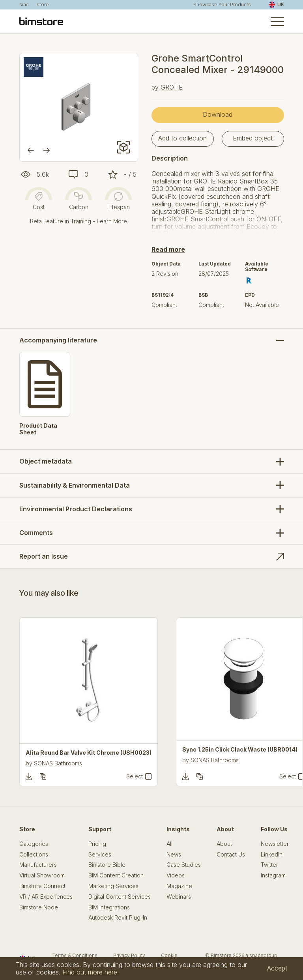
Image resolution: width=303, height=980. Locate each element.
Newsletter (275, 844)
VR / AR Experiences (46, 897)
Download (218, 114)
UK (276, 5)
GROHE (172, 87)
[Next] (47, 150)
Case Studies (184, 865)
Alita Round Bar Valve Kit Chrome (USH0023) (89, 753)
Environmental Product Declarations (76, 509)
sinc (24, 5)
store (43, 5)
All (169, 844)
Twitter (269, 865)
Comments (36, 533)
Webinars (179, 897)
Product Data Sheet (38, 429)
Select (135, 776)
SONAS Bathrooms (58, 763)
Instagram (273, 875)
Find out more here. (91, 972)
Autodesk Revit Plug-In (118, 918)
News (174, 855)
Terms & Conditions (75, 955)
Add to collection (182, 138)
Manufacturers (38, 865)
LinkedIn (272, 855)
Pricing (97, 844)
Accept (277, 968)
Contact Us (231, 855)
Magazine (179, 886)
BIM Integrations (109, 907)
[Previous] (31, 150)
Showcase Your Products (222, 5)
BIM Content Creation (116, 875)
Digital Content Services (120, 897)
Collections (34, 855)
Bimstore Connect (42, 886)
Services (100, 855)
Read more (168, 249)
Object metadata (46, 461)
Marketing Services (113, 886)
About (224, 844)
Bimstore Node (39, 907)
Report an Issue (44, 556)
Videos (176, 875)
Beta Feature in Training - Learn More (79, 221)
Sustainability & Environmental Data (75, 485)
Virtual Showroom (42, 875)
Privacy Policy (129, 955)
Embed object (253, 138)
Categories (34, 844)
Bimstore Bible (107, 865)
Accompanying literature (58, 340)
